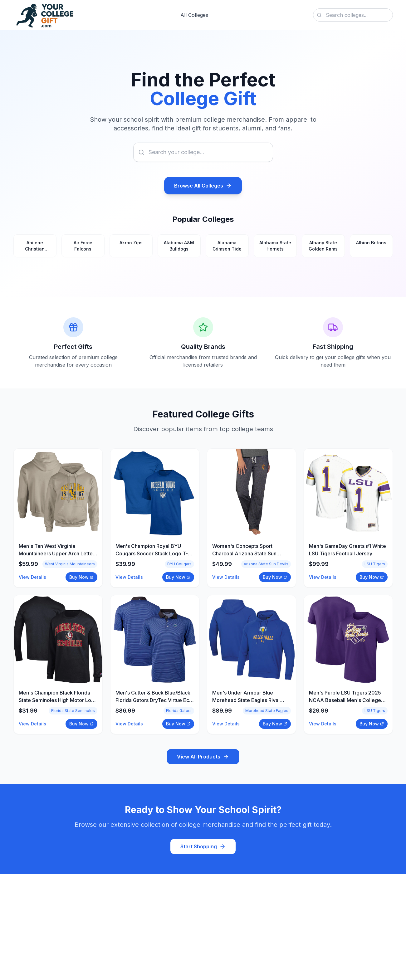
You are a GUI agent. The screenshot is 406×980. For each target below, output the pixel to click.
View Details (32, 577)
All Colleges (194, 15)
